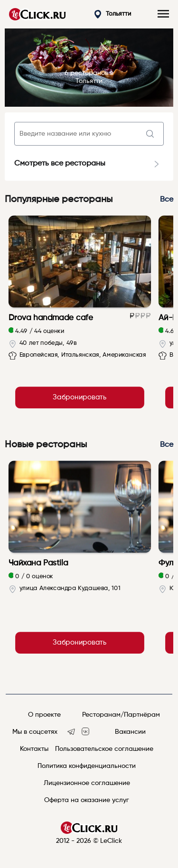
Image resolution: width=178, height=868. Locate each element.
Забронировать (80, 398)
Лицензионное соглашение (87, 783)
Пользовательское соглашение (104, 749)
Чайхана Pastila (38, 563)
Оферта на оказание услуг (87, 800)
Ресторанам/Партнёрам (121, 715)
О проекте (44, 715)
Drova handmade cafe (51, 318)
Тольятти (113, 14)
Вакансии (130, 732)
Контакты (34, 749)
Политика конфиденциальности (87, 766)
